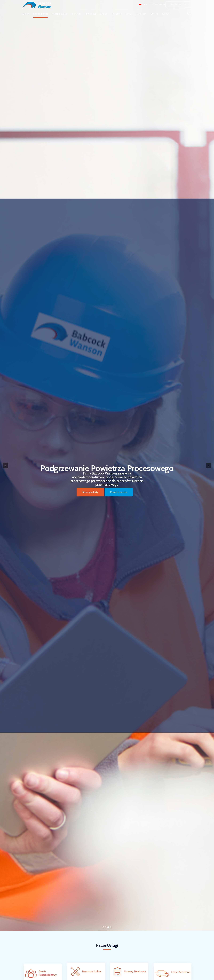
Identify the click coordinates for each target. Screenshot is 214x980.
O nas (26, 14)
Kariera (154, 14)
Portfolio (77, 14)
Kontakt (166, 14)
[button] (179, 5)
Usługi (129, 14)
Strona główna (41, 14)
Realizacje (117, 14)
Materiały (141, 14)
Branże (104, 14)
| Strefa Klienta (158, 4)
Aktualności (91, 14)
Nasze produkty (60, 14)
